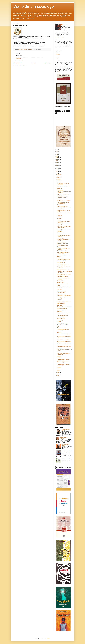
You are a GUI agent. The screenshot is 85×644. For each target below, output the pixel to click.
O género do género (61, 282)
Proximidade (59, 218)
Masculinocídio (60, 217)
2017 (57, 156)
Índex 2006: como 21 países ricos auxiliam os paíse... (63, 265)
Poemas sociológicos (61, 281)
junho (58, 374)
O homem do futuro (61, 317)
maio (58, 376)
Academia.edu (59, 52)
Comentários (59, 348)
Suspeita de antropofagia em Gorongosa (64, 307)
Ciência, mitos (60, 232)
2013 (57, 162)
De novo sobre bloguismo (62, 242)
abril (58, 377)
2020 (57, 152)
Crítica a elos (59, 305)
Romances (59, 256)
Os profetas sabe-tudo (61, 292)
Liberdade (59, 367)
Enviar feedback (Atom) (22, 65)
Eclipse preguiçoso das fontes (62, 206)
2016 (57, 158)
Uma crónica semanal (65, 459)
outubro (59, 178)
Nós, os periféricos (60, 331)
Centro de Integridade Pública (62, 315)
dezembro (59, 175)
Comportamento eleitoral (61, 291)
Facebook (58, 55)
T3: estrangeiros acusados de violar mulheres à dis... (63, 222)
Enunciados (59, 358)
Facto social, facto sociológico (62, 323)
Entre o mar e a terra (61, 352)
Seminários (59, 205)
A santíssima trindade (61, 319)
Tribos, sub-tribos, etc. (61, 263)
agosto (59, 181)
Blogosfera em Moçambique (62, 308)
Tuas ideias (59, 322)
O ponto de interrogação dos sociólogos (64, 347)
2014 (57, 161)
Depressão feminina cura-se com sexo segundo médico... (64, 302)
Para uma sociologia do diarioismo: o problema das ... (64, 360)
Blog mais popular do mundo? (62, 284)
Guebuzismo (59, 300)
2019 (57, 153)
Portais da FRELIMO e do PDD (63, 277)
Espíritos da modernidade (62, 328)
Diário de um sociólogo (34, 6)
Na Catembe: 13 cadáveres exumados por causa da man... (64, 227)
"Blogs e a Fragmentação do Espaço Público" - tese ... (64, 253)
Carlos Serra (65, 25)
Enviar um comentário (19, 61)
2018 (57, 155)
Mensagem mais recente (18, 63)
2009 (57, 169)
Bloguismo (59, 247)
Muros (58, 369)
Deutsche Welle (68, 66)
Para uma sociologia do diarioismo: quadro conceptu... (63, 362)
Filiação (58, 285)
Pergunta (59, 220)
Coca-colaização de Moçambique (63, 329)
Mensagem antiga (48, 63)
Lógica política (60, 289)
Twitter (57, 53)
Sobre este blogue (60, 238)
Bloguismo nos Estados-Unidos (63, 244)
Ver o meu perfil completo (60, 37)
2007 (57, 172)
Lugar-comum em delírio (61, 294)
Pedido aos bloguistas (61, 304)
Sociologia (59, 356)
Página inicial (33, 63)
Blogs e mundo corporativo (62, 251)
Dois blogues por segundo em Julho (63, 260)
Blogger (49, 638)
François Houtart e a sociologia (63, 325)
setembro (59, 179)
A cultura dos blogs (60, 366)
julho (58, 372)
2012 (57, 164)
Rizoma (58, 182)
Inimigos (59, 370)
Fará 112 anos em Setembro (67, 451)
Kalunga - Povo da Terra (61, 310)
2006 (57, 173)
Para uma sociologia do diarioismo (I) (64, 364)
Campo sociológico (60, 320)
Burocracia (59, 333)
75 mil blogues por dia (61, 258)
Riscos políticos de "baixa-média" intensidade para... (63, 203)
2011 (57, 165)
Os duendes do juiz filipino (62, 261)
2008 (57, 170)
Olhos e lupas (60, 215)
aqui (59, 72)
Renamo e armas (60, 190)
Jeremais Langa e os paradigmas (64, 438)
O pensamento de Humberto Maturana (64, 296)
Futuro (58, 326)
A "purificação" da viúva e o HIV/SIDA (64, 201)
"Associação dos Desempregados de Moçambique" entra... (64, 187)
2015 (57, 159)
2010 (57, 167)
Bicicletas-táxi (60, 189)
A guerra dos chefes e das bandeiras (64, 255)
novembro (59, 176)
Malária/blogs (59, 311)
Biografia (58, 58)
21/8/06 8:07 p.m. (19, 59)
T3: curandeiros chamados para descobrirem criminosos (63, 197)
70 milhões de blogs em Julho (62, 245)
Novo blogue (59, 199)
